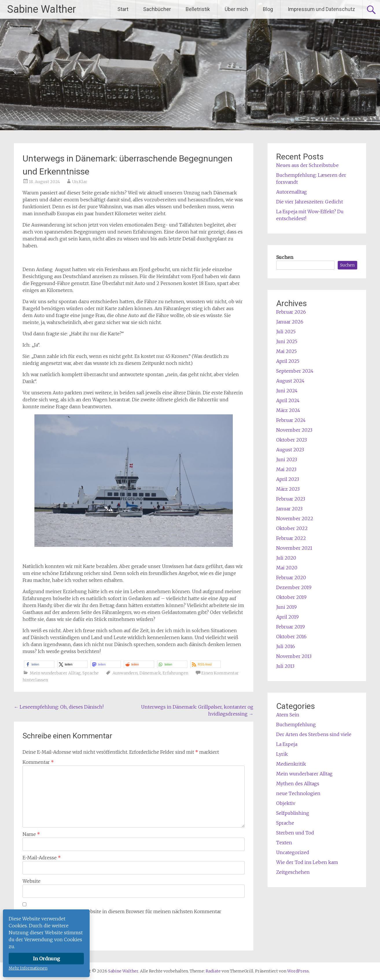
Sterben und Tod (295, 833)
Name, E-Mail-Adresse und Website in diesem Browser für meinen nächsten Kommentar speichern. (122, 915)
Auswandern (125, 673)
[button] (39, 664)
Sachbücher (157, 9)
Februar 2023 (291, 499)
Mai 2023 (286, 469)
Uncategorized (293, 852)
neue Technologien (298, 793)
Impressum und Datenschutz (321, 9)
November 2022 (295, 519)
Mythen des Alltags (298, 784)
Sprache (91, 673)
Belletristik (198, 9)
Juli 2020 (286, 558)
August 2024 (290, 381)
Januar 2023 (289, 509)
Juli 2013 (285, 666)
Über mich (236, 9)
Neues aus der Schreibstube (307, 165)
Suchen (285, 257)
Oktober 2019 (291, 597)
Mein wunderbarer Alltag (55, 673)
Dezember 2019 (294, 587)
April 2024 (288, 400)
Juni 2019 (286, 607)
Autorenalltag (292, 192)
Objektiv (286, 803)
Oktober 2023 (292, 440)
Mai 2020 (287, 568)
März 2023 (288, 489)
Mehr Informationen (28, 968)
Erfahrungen (175, 673)
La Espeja (287, 744)
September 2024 (295, 371)
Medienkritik (291, 764)
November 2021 (294, 548)
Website (32, 881)
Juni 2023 (287, 459)
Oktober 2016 (291, 637)
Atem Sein (288, 715)
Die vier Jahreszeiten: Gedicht (310, 202)
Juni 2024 (287, 391)
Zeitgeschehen (293, 872)
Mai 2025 (286, 351)
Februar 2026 (291, 312)
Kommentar (38, 762)
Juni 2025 (287, 341)
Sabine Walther (42, 9)
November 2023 (294, 430)
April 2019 (287, 617)
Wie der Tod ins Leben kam (307, 862)
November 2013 (294, 656)
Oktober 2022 (292, 528)
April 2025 (288, 361)
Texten (284, 843)
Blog (268, 9)
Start (123, 9)
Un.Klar (80, 182)
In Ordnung (46, 959)
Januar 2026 (290, 322)
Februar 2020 (291, 578)
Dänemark (150, 673)
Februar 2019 (290, 627)
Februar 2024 (291, 420)
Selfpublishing (293, 813)
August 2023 (290, 450)
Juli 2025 (286, 332)
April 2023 (288, 479)
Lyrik (282, 754)
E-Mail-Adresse (42, 858)
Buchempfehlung (296, 725)
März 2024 (288, 410)
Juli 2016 (286, 646)
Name (31, 834)
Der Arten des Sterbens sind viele (314, 734)
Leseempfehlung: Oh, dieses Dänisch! (59, 707)
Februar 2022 (291, 538)
